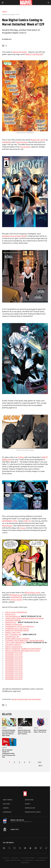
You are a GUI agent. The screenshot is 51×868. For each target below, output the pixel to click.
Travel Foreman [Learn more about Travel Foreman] (22, 142)
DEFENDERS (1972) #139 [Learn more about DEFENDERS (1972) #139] (14, 655)
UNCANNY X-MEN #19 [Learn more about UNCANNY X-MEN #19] (13, 645)
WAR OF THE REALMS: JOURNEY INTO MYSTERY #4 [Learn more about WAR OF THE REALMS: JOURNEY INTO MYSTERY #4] (23, 649)
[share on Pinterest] (36, 848)
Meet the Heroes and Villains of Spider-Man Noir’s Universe (24, 732)
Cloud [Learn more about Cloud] (22, 528)
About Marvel (8, 800)
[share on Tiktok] (46, 848)
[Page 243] (40, 762)
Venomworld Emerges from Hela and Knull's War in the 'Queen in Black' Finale (9, 733)
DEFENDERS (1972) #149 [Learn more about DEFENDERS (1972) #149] (14, 675)
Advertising (29, 800)
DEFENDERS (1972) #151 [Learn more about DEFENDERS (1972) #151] (14, 679)
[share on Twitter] (9, 848)
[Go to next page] (41, 766)
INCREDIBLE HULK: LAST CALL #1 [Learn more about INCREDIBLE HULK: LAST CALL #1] (17, 628)
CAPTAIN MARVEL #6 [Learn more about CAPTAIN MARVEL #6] (13, 616)
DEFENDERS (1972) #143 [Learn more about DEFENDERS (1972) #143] (14, 663)
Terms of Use (6, 858)
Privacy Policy (15, 858)
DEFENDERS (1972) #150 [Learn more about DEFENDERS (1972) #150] (14, 677)
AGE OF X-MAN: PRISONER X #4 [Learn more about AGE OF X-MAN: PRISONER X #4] (16, 612)
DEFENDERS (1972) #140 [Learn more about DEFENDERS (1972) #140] (14, 657)
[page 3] (19, 762)
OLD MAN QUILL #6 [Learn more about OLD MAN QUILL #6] (12, 637)
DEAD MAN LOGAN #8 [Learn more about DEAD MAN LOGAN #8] (13, 620)
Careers (6, 808)
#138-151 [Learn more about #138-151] (27, 521)
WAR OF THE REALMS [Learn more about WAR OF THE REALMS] (34, 54)
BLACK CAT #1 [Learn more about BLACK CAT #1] (10, 614)
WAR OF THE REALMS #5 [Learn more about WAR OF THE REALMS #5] (14, 647)
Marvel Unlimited (18, 699)
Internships (7, 812)
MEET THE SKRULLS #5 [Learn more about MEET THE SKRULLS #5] (13, 634)
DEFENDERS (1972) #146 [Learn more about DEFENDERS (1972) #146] (14, 669)
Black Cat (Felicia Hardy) (33, 699)
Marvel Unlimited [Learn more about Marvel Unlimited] (20, 52)
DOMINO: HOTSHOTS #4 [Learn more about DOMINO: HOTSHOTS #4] (14, 624)
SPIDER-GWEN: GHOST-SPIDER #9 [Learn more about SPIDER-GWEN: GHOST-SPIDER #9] (17, 639)
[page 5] (30, 762)
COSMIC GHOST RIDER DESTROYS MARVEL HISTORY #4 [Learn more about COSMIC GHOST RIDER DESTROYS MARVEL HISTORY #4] (24, 618)
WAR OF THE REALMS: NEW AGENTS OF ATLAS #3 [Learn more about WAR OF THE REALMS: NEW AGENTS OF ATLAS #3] (23, 651)
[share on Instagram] (14, 848)
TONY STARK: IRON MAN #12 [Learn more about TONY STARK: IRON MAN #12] (16, 643)
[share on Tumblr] (20, 848)
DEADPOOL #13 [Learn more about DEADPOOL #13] (11, 622)
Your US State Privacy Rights (28, 858)
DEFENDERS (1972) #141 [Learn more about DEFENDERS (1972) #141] (14, 659)
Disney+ (28, 804)
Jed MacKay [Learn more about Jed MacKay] (7, 142)
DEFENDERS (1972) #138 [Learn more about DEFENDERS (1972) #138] (14, 653)
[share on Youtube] (25, 848)
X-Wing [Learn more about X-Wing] (21, 457)
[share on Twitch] (41, 848)
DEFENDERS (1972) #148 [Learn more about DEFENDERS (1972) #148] (14, 673)
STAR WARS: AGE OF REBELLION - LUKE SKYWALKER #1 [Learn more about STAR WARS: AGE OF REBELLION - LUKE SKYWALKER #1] (25, 640)
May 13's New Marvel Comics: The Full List (40, 731)
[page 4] (24, 762)
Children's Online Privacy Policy (13, 860)
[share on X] (6, 46)
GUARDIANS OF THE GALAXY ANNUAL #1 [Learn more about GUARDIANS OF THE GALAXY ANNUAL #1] (20, 626)
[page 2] (14, 762)
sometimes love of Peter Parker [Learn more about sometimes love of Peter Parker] (14, 236)
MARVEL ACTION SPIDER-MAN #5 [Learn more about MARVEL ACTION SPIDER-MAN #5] (17, 630)
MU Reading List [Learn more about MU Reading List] (16, 595)
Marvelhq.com (30, 808)
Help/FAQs (6, 804)
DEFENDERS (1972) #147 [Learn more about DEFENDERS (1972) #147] (14, 671)
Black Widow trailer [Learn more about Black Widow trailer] (33, 592)
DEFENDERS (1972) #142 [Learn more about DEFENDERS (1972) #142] (14, 661)
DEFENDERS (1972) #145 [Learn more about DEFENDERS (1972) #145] (14, 667)
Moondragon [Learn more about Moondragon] (7, 525)
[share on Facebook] (3, 46)
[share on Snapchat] (30, 848)
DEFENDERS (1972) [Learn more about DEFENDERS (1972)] (10, 521)
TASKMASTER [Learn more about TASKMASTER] (17, 597)
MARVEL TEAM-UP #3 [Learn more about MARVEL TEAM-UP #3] (13, 632)
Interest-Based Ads (40, 860)
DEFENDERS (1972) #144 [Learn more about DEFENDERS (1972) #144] (14, 665)
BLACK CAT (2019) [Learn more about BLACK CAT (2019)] (38, 140)
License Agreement (28, 860)
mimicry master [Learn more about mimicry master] (16, 599)
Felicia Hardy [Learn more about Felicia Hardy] (25, 147)
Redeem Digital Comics (33, 812)
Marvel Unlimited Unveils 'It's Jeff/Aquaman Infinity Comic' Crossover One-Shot (9, 753)
